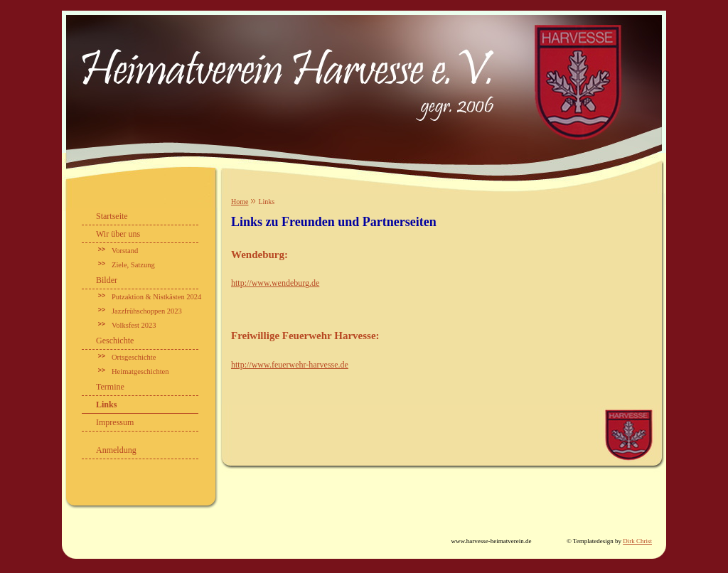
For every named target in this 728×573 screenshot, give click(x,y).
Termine (110, 387)
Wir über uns (118, 234)
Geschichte (115, 341)
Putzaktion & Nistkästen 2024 (156, 297)
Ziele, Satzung (133, 265)
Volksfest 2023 (134, 325)
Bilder (107, 280)
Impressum (115, 422)
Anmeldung (116, 450)
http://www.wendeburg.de (275, 283)
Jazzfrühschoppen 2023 (147, 311)
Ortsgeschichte (134, 357)
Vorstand (125, 251)
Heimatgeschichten (140, 371)
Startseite (112, 216)
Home (240, 202)
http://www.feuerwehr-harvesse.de (290, 365)
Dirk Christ (637, 541)
